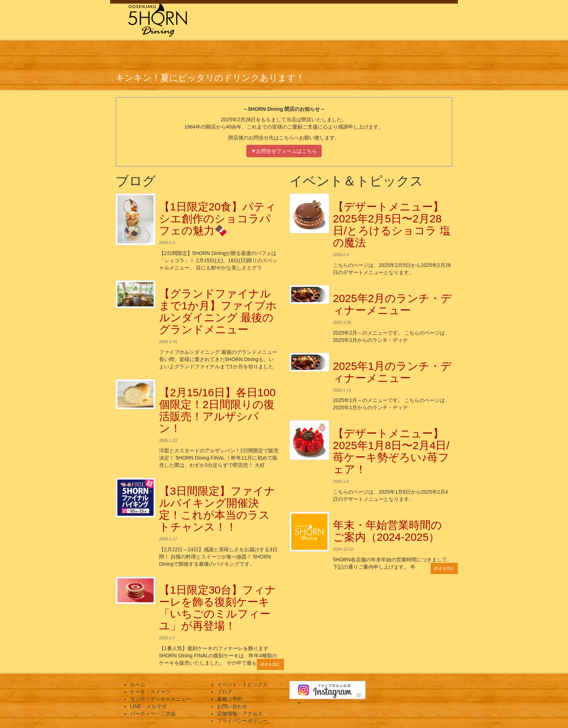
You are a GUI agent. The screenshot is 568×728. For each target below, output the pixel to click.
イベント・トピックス (242, 685)
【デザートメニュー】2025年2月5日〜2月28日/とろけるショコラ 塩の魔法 (392, 225)
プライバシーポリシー (242, 721)
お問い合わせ (232, 706)
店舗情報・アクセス (240, 714)
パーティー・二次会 (153, 714)
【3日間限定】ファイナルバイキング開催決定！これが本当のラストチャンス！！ (217, 509)
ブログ (225, 692)
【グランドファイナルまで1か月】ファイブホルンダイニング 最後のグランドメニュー (218, 311)
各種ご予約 (230, 699)
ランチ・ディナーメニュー (160, 699)
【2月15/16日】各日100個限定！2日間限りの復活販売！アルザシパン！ (217, 410)
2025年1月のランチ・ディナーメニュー (392, 372)
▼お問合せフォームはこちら (284, 151)
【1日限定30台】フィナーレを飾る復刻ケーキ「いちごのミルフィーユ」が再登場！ (218, 608)
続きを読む (270, 664)
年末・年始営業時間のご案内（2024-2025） (387, 531)
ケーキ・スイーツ (150, 692)
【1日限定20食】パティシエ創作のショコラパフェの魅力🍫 (218, 219)
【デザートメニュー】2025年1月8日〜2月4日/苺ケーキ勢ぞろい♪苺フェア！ (391, 451)
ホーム (138, 685)
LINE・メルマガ (148, 706)
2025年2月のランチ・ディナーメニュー (392, 304)
